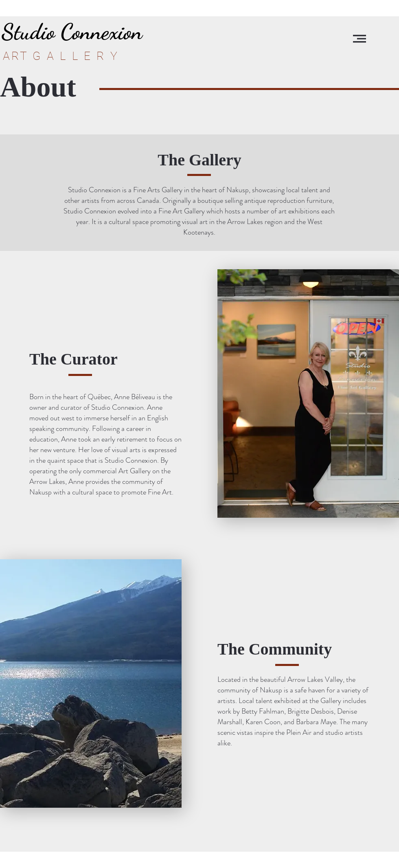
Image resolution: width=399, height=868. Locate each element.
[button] (360, 39)
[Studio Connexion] (72, 32)
